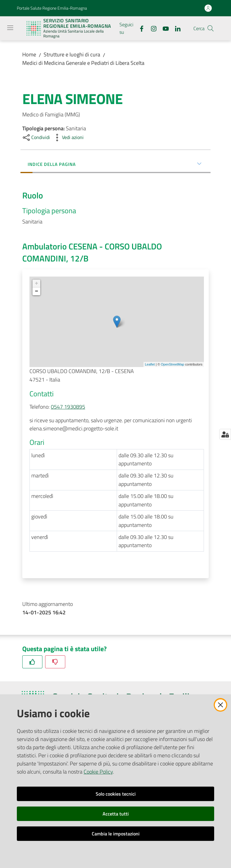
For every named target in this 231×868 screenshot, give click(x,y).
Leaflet (150, 364)
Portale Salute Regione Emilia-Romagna (52, 8)
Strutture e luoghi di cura (72, 54)
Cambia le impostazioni (116, 834)
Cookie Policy (98, 772)
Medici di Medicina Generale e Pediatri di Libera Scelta (83, 63)
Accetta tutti (116, 814)
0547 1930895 (68, 407)
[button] (211, 28)
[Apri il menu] (10, 28)
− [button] (37, 291)
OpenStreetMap (173, 364)
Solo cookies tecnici (116, 794)
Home (29, 54)
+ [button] (37, 284)
